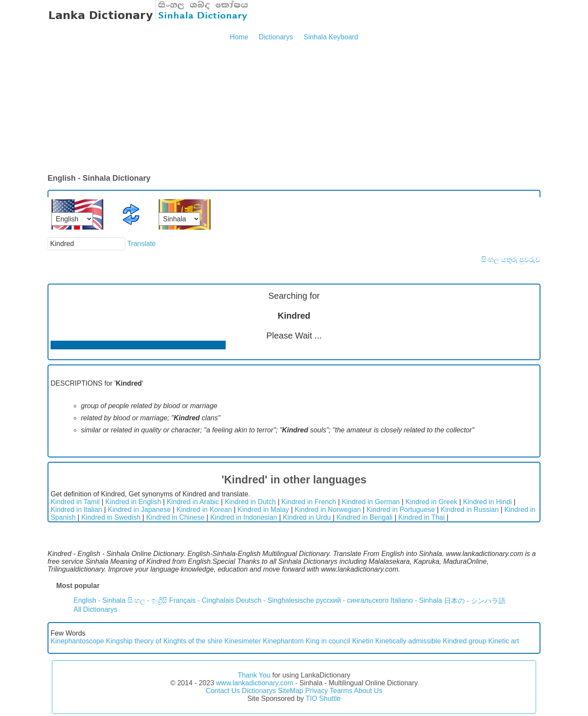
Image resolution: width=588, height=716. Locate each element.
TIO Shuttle (323, 698)
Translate (141, 244)
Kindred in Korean (204, 510)
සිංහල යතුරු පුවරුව (511, 260)
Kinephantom (283, 641)
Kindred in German (371, 502)
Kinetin (363, 641)
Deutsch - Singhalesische (275, 600)
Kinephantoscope (77, 641)
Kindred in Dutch (250, 502)
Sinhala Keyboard (331, 37)
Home (239, 37)
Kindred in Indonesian (244, 517)
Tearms (341, 691)
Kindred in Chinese (175, 517)
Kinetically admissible (408, 641)
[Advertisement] (294, 108)
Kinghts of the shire (193, 641)
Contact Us (223, 691)
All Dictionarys (95, 609)
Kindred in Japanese (139, 510)
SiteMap (291, 691)
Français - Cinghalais (201, 600)
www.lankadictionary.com (255, 683)
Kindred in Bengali (364, 517)
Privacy (316, 691)
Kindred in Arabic (193, 502)
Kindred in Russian (470, 510)
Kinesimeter (243, 641)
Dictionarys (276, 37)
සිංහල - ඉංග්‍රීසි (147, 600)
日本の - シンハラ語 (475, 601)
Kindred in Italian (76, 510)
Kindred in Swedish (111, 517)
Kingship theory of (134, 641)
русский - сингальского (352, 600)
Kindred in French (309, 502)
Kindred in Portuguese (401, 510)
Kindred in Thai (421, 517)
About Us (368, 691)
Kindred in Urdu (307, 517)
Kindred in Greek (431, 502)
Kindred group (465, 641)
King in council (328, 641)
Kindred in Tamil (75, 502)
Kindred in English (133, 502)
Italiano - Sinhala (416, 600)
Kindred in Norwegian (328, 510)
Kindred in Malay (263, 510)
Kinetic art (503, 641)
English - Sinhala (99, 600)
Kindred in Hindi (487, 502)
